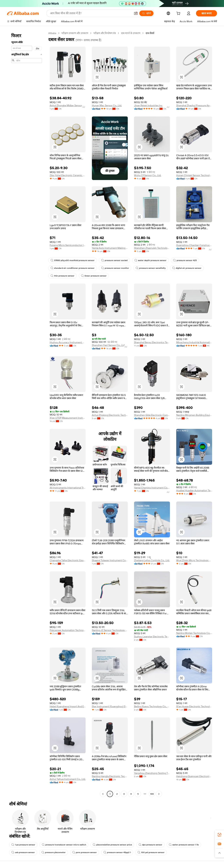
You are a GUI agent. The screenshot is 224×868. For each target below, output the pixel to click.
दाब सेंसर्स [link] (150, 33)
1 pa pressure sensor (23, 845)
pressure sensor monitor (115, 268)
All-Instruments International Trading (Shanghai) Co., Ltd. (68, 488)
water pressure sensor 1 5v (184, 845)
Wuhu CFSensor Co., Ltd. (148, 175)
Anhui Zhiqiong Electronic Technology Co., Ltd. (110, 415)
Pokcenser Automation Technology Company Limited (68, 630)
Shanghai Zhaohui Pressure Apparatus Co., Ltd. (194, 105)
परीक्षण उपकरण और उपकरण (75, 33)
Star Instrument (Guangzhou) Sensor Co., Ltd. (110, 706)
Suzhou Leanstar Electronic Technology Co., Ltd (152, 637)
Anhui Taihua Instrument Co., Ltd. (68, 779)
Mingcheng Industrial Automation (194, 342)
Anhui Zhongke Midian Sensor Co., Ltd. (68, 105)
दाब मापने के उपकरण (131, 33)
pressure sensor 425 (185, 260)
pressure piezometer (54, 852)
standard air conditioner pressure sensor (73, 268)
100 (152, 794)
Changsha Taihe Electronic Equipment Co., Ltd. (68, 560)
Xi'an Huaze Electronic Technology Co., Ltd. (194, 706)
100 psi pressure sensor (151, 852)
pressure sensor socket (114, 260)
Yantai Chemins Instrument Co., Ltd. (152, 488)
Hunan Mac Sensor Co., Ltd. (107, 105)
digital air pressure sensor (187, 268)
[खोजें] (146, 13)
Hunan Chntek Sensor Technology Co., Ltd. (194, 175)
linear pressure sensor (94, 276)
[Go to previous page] (103, 794)
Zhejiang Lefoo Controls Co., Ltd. (152, 560)
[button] (136, 13)
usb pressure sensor (23, 852)
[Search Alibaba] (90, 13)
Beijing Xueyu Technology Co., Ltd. (152, 706)
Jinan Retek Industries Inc (148, 105)
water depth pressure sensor (150, 260)
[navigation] (27, 414)
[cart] (179, 14)
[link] (219, 835)
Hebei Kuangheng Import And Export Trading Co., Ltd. (68, 706)
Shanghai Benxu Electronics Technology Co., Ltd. (152, 342)
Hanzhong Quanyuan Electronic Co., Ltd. (194, 776)
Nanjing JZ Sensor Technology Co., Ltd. (110, 630)
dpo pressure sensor (150, 845)
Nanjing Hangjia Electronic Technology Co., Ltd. (110, 776)
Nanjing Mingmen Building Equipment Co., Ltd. (194, 415)
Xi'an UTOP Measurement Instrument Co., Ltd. (68, 418)
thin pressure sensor (62, 276)
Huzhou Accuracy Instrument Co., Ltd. (68, 342)
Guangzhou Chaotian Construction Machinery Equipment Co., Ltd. (194, 245)
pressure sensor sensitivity (151, 268)
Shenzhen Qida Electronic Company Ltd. (152, 415)
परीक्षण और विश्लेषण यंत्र (105, 33)
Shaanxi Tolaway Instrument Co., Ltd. (110, 560)
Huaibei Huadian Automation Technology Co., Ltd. (194, 490)
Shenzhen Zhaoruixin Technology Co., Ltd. (152, 248)
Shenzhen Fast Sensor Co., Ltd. (109, 345)
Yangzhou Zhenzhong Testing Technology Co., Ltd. (152, 773)
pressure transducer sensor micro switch (64, 845)
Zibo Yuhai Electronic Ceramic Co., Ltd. (68, 175)
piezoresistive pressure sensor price (112, 845)
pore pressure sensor (85, 852)
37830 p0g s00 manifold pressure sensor (73, 260)
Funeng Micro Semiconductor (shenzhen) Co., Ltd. (68, 245)
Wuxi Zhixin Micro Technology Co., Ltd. (194, 560)
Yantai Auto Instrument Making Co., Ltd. (110, 248)
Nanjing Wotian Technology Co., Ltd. (194, 633)
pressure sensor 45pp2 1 (117, 852)
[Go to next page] (159, 794)
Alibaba (52, 33)
